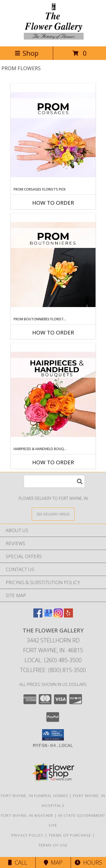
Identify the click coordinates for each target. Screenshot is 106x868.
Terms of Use (53, 845)
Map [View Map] (53, 862)
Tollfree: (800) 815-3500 (53, 670)
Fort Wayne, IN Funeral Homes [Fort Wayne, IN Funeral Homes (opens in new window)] (34, 796)
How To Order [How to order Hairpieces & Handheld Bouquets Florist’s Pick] (53, 462)
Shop (27, 53)
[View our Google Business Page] (48, 616)
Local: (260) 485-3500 (53, 660)
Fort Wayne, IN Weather (27, 815)
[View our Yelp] (68, 616)
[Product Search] (54, 481)
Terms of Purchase (70, 835)
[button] (53, 735)
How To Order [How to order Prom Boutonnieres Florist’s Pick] (53, 332)
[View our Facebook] (38, 616)
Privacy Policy (28, 835)
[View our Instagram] (58, 616)
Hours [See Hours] (88, 862)
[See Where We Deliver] (53, 514)
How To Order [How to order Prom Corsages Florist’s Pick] (53, 203)
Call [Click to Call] (18, 862)
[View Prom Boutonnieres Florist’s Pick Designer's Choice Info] (53, 265)
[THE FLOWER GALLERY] (53, 38)
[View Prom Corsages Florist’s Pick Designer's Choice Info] (53, 135)
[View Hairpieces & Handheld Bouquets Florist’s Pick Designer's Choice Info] (53, 395)
